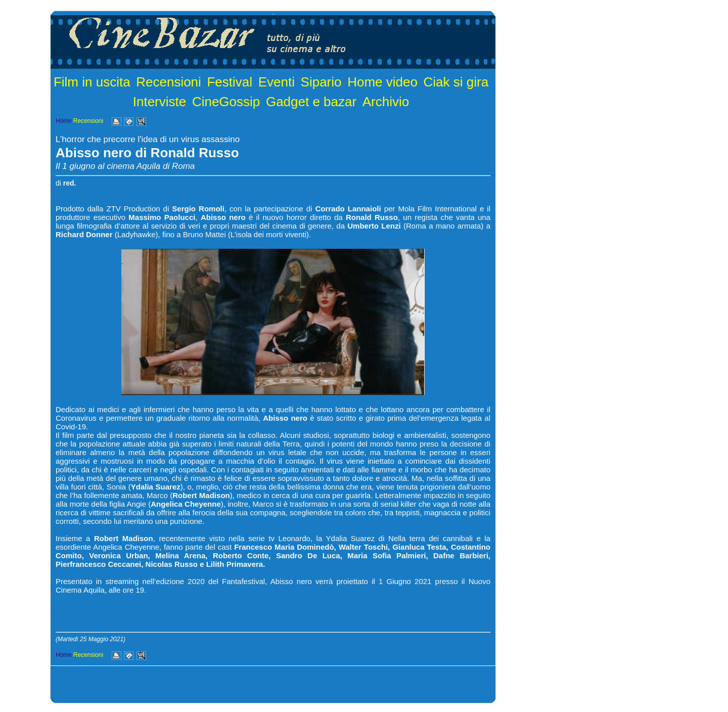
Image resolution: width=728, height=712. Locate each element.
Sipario (321, 82)
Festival (230, 82)
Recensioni (169, 82)
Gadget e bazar (311, 102)
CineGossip (226, 102)
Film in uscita (92, 82)
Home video (382, 82)
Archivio (386, 102)
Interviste (160, 102)
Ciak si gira (456, 82)
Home (64, 121)
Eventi (277, 82)
